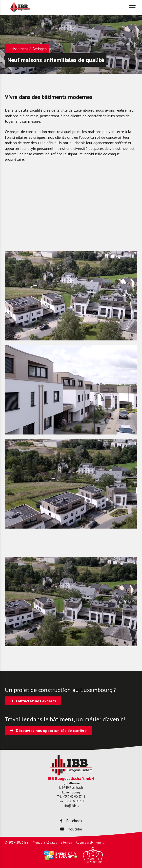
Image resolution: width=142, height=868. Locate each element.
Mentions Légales (45, 842)
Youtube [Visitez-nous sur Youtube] (71, 829)
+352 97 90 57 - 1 (74, 797)
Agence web (84, 842)
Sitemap (66, 842)
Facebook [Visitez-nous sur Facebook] (71, 821)
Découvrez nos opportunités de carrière (51, 730)
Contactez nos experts (36, 701)
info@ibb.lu (71, 806)
